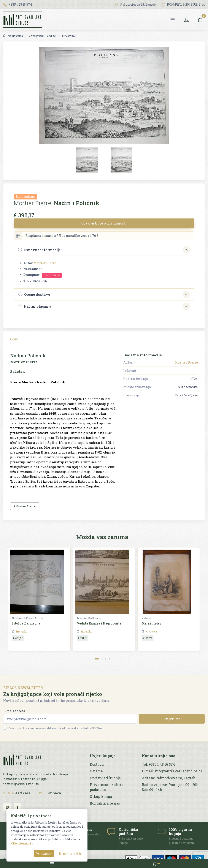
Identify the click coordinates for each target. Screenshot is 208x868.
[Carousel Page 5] (113, 659)
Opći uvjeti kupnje (105, 778)
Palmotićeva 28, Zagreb (135, 4)
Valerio (146, 618)
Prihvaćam (44, 854)
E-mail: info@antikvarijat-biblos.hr (172, 771)
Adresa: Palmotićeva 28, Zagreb (169, 778)
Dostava (97, 764)
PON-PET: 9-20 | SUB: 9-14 (183, 4)
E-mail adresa (14, 711)
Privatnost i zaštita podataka (107, 787)
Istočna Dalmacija (26, 623)
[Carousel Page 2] (102, 659)
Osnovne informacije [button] (39, 250)
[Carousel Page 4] (109, 659)
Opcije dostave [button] (34, 294)
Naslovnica (13, 36)
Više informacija (22, 843)
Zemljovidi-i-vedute (42, 36)
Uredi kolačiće (70, 854)
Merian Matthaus (89, 618)
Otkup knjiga (101, 797)
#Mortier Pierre (25, 506)
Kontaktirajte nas (105, 803)
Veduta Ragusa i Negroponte (99, 623)
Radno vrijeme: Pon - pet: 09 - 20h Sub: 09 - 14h (170, 787)
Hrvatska (68, 36)
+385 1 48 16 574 (18, 4)
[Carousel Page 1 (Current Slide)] (97, 659)
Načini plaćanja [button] (35, 306)
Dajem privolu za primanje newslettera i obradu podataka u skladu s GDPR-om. (57, 728)
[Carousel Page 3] (106, 659)
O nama (96, 771)
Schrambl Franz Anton (28, 618)
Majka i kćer (151, 623)
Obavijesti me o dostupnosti (104, 223)
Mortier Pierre (45, 263)
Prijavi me (172, 719)
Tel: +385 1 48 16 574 (158, 764)
